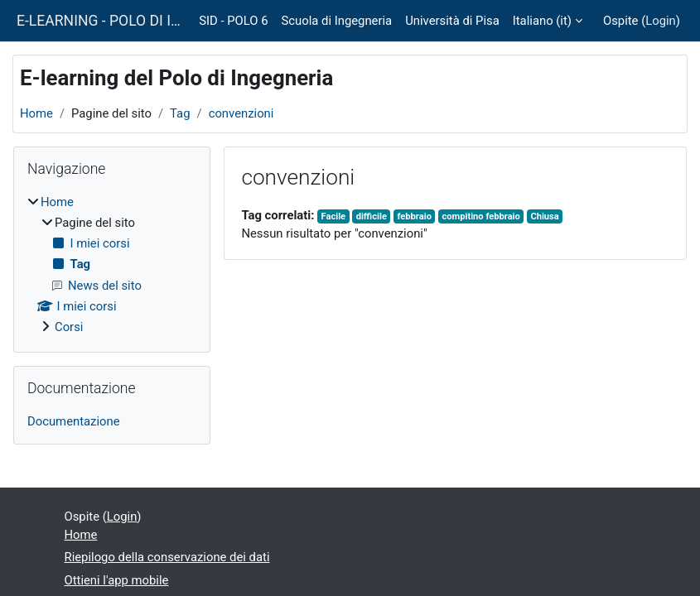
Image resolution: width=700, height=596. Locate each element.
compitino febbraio (480, 216)
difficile (372, 216)
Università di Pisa (452, 21)
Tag (180, 113)
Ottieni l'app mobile (117, 580)
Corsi (69, 327)
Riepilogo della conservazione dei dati (167, 557)
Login (661, 21)
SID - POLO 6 (233, 21)
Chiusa (544, 216)
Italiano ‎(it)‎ (542, 21)
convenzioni (241, 113)
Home (36, 113)
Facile (334, 216)
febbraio (414, 216)
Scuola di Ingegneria (336, 21)
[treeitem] (112, 265)
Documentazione (74, 421)
